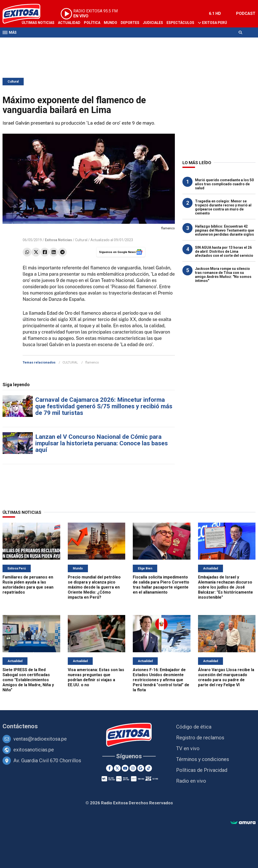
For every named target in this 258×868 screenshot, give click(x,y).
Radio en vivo (191, 781)
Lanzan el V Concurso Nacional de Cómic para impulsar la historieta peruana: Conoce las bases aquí (102, 443)
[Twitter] (117, 768)
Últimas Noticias (38, 23)
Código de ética (194, 727)
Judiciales (153, 23)
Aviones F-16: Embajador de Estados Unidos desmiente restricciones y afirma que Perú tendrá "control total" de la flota (161, 680)
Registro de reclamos (200, 738)
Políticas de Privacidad (202, 770)
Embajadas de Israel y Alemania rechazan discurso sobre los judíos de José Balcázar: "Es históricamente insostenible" (225, 587)
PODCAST (246, 13)
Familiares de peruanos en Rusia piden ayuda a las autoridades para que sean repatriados (28, 585)
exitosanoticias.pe (34, 750)
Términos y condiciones (203, 759)
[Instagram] (133, 768)
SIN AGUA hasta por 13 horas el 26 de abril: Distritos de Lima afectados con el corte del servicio (224, 251)
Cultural (13, 82)
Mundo (110, 23)
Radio (51, 42)
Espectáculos (180, 23)
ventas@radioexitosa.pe (40, 739)
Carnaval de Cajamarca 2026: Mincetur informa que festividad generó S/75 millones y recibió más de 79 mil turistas (104, 406)
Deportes (130, 23)
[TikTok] (149, 768)
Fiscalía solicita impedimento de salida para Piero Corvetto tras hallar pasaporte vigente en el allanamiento (161, 585)
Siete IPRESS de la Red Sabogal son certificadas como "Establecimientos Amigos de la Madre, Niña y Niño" (28, 680)
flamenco (92, 362)
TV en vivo (188, 748)
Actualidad (69, 23)
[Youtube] (125, 768)
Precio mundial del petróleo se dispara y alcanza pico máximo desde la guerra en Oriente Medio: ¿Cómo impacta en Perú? (94, 587)
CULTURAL (70, 362)
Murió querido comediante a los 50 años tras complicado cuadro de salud (224, 184)
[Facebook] (109, 768)
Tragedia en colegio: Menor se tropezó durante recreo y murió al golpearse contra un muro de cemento (223, 207)
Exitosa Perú (215, 23)
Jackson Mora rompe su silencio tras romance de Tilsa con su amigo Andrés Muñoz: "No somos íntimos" (223, 275)
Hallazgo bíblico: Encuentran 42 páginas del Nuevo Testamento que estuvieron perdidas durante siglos (224, 230)
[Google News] (141, 768)
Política (92, 23)
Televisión (32, 42)
